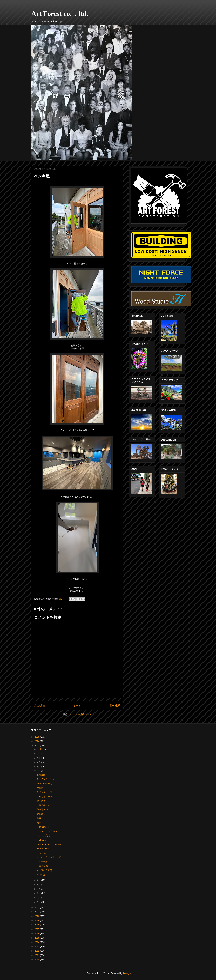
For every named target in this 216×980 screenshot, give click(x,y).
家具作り (41, 814)
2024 (37, 741)
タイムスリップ (44, 792)
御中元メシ (42, 810)
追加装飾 (41, 775)
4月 (39, 889)
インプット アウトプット (49, 831)
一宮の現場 (42, 866)
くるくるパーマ (44, 797)
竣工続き (41, 801)
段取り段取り (43, 827)
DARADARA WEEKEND (49, 844)
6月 (39, 880)
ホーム (77, 706)
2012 (37, 951)
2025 (37, 737)
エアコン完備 (43, 836)
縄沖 (39, 823)
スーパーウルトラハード (49, 857)
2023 (37, 746)
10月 (40, 758)
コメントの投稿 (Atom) (80, 714)
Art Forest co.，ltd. (60, 14)
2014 (37, 942)
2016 (37, 933)
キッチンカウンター (47, 779)
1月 (39, 902)
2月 (39, 898)
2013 (37, 946)
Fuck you (41, 840)
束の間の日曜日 (44, 870)
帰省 (39, 818)
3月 (39, 893)
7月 (39, 771)
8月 (39, 767)
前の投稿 (115, 706)
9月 (39, 762)
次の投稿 (39, 706)
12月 (40, 749)
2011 (37, 955)
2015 (37, 938)
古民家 (40, 788)
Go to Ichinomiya (45, 784)
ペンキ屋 (41, 875)
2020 (37, 916)
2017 (37, 929)
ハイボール (42, 862)
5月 (39, 885)
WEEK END (42, 849)
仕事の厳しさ (43, 805)
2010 (37, 960)
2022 (37, 907)
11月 (40, 754)
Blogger (127, 973)
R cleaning (42, 853)
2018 (37, 925)
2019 (37, 920)
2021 (37, 912)
